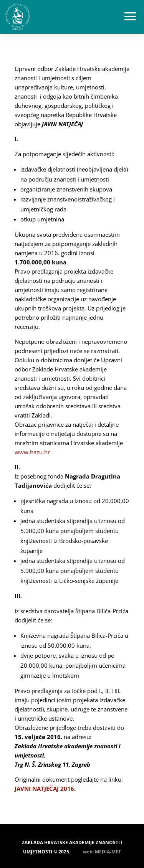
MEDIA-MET (108, 852)
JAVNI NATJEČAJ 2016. (45, 789)
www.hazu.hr (32, 452)
